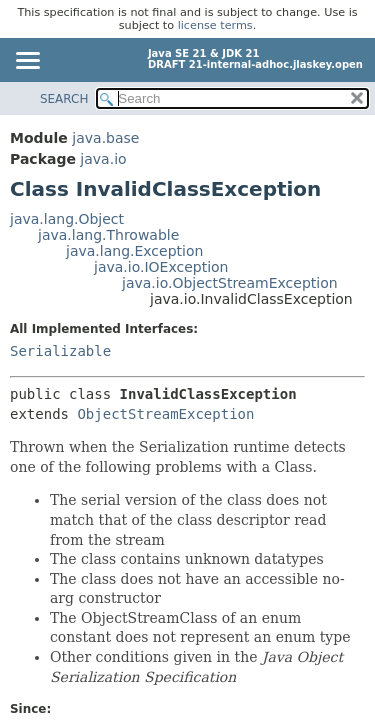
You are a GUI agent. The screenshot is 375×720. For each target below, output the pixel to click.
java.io (103, 159)
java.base (105, 138)
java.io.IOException (161, 267)
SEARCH (64, 99)
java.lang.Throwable (108, 235)
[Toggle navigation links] (27, 62)
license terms (215, 25)
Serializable (60, 351)
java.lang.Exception (134, 251)
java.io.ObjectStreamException (230, 283)
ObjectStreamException (165, 414)
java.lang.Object (67, 219)
